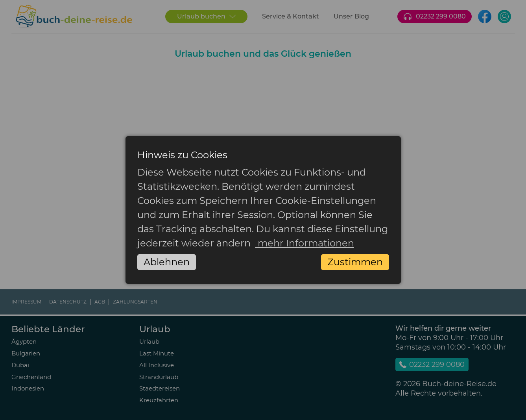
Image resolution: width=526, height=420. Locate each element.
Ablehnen (167, 262)
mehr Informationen (305, 243)
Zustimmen (355, 262)
